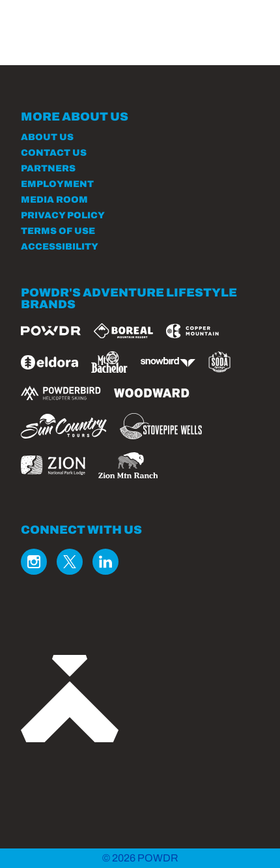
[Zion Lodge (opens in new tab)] (53, 465)
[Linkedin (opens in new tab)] (105, 562)
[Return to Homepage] (63, 26)
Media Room (54, 200)
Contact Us (54, 153)
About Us (47, 137)
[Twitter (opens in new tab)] (70, 562)
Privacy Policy (63, 215)
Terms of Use (58, 231)
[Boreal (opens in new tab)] (123, 331)
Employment (57, 184)
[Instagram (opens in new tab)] (34, 562)
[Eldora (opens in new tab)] (49, 362)
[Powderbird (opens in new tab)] (61, 393)
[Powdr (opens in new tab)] (51, 331)
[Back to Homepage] (140, 700)
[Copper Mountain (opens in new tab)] (192, 331)
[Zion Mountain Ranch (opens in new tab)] (128, 465)
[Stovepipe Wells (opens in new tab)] (161, 426)
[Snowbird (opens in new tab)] (168, 362)
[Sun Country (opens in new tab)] (64, 426)
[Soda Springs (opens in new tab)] (219, 362)
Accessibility (60, 247)
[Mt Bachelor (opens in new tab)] (109, 362)
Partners (48, 168)
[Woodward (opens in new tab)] (152, 393)
